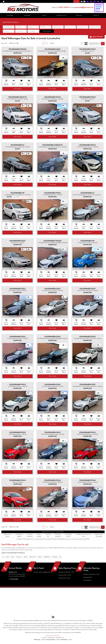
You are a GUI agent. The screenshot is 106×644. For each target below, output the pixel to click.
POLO (40, 557)
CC (3, 557)
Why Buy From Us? (62, 15)
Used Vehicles (27, 15)
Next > (52, 43)
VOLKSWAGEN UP (17, 193)
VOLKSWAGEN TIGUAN (17, 49)
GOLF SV (19, 557)
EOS (7, 557)
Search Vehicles (47, 31)
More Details (17, 89)
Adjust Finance (97, 37)
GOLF (13, 557)
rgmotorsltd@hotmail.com (84, 7)
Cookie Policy (57, 636)
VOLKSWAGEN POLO (87, 49)
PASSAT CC (33, 557)
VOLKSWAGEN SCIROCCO (52, 145)
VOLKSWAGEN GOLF (52, 49)
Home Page (10, 15)
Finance (44, 15)
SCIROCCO (47, 557)
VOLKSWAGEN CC (17, 145)
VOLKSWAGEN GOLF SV (17, 97)
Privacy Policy (49, 636)
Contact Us (96, 15)
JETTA (26, 557)
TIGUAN (55, 557)
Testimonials (79, 15)
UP (60, 557)
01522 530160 (64, 7)
